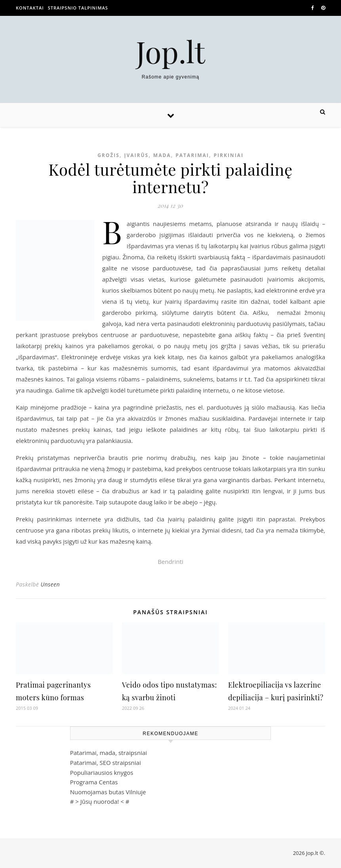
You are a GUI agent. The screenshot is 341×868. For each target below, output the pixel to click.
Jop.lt (170, 51)
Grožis (109, 155)
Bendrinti (170, 561)
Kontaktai (30, 8)
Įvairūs (137, 155)
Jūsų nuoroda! (100, 801)
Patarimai (192, 155)
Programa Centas (94, 782)
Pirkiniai (229, 155)
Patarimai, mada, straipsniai (109, 753)
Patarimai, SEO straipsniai (106, 763)
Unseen (50, 584)
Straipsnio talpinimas (78, 8)
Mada (162, 155)
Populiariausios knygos (102, 772)
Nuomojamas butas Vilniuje (108, 792)
